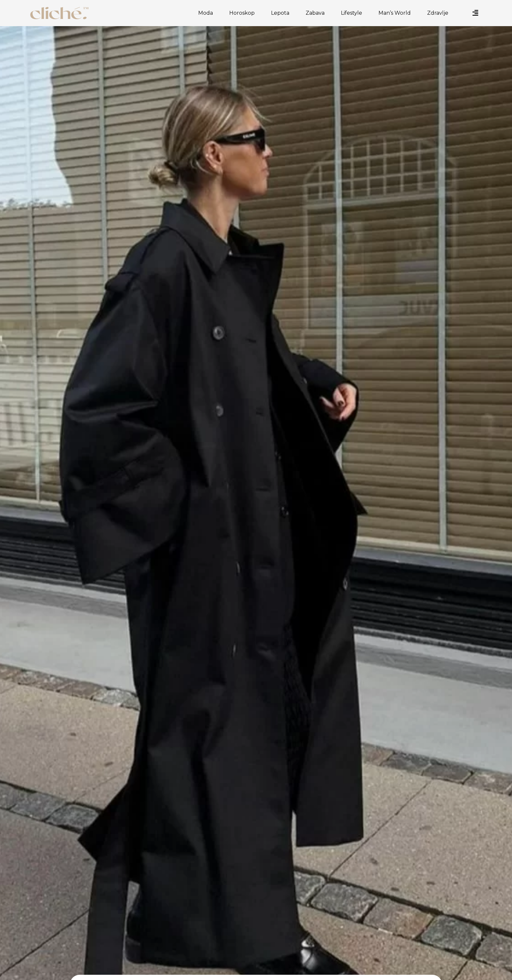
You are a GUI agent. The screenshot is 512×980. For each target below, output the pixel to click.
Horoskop (244, 13)
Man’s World (396, 13)
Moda (207, 13)
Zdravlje (439, 13)
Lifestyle (353, 13)
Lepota (282, 13)
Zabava (317, 13)
